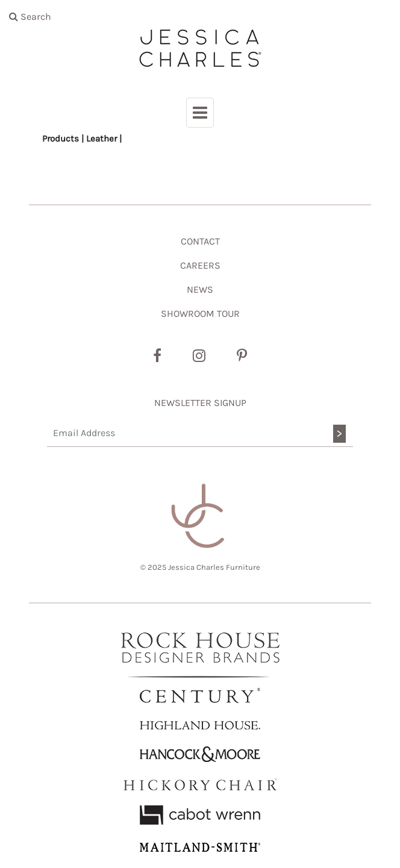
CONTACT (200, 241)
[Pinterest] (242, 356)
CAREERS (200, 265)
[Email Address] (200, 433)
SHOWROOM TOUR (200, 314)
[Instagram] (199, 356)
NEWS (200, 289)
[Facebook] (157, 356)
